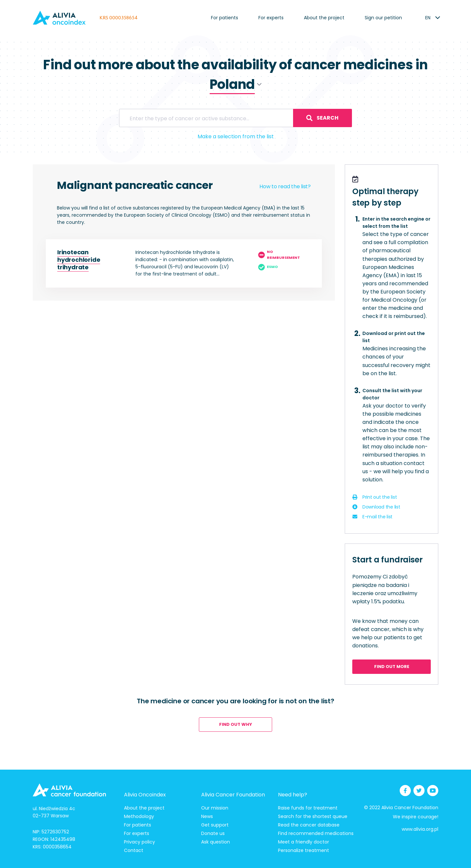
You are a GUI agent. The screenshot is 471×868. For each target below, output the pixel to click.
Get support (215, 825)
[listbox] (428, 18)
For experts (271, 18)
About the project (324, 18)
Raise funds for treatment (308, 808)
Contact (134, 850)
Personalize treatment (304, 850)
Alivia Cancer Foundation (233, 795)
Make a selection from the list (236, 136)
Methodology (139, 816)
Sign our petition (383, 18)
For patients (225, 18)
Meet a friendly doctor (304, 842)
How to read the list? (285, 186)
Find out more (392, 667)
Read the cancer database (309, 825)
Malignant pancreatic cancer (135, 185)
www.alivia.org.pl (420, 829)
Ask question (216, 842)
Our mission (215, 808)
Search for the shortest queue (313, 816)
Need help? (293, 795)
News (207, 816)
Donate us (213, 833)
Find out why (236, 724)
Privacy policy (140, 842)
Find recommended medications (316, 833)
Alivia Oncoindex (145, 795)
